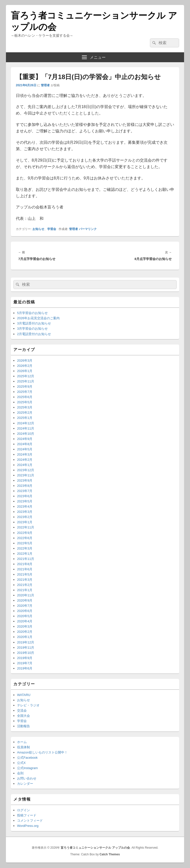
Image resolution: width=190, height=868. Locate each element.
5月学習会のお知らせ (32, 313)
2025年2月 (25, 413)
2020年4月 (25, 621)
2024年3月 (25, 454)
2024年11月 (26, 428)
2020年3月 (25, 626)
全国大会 (24, 716)
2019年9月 (25, 658)
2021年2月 (25, 585)
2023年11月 (26, 475)
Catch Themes (110, 854)
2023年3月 (25, 512)
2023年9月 (25, 480)
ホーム (22, 742)
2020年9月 (25, 600)
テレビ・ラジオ (28, 705)
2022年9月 (25, 533)
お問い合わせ (27, 778)
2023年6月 (25, 496)
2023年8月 (25, 486)
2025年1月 (25, 418)
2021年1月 (25, 590)
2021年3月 (25, 580)
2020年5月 (25, 616)
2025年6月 (25, 397)
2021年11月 (26, 559)
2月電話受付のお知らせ (34, 334)
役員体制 (24, 747)
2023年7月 (25, 491)
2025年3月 (25, 407)
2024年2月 (25, 460)
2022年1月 (25, 554)
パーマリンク (88, 229)
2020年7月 (25, 606)
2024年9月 (25, 439)
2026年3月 (25, 361)
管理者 (45, 85)
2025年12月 (26, 376)
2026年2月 (25, 366)
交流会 (22, 710)
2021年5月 (25, 574)
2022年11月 (26, 527)
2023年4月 (25, 506)
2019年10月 (26, 653)
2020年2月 (25, 632)
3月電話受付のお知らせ (34, 323)
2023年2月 (25, 517)
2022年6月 (25, 538)
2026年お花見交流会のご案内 (38, 318)
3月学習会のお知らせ (32, 329)
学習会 (52, 229)
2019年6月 (25, 668)
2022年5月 (25, 543)
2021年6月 (25, 569)
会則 (20, 773)
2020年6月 (25, 611)
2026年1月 (25, 371)
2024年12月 (26, 423)
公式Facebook (27, 758)
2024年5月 (25, 449)
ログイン (24, 810)
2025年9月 (25, 387)
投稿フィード (27, 815)
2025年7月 (25, 392)
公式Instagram (27, 768)
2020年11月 (26, 595)
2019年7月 (25, 663)
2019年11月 (26, 648)
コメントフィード (30, 821)
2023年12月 (26, 470)
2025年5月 (25, 402)
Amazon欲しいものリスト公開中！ (42, 752)
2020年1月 (25, 637)
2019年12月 (26, 642)
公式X (21, 763)
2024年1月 (25, 465)
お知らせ (38, 229)
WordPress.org (28, 826)
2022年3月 (25, 548)
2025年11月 (26, 381)
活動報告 (24, 726)
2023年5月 (25, 501)
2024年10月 (26, 434)
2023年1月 (25, 522)
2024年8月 (25, 444)
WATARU (24, 695)
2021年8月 (25, 564)
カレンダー (25, 784)
